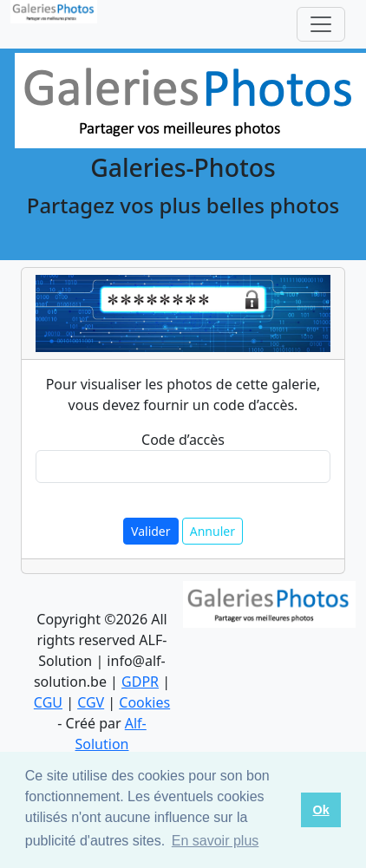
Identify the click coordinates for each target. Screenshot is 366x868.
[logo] (54, 24)
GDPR (140, 682)
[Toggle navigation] (321, 24)
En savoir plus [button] (216, 841)
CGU (48, 702)
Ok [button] (320, 810)
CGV (91, 702)
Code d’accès (183, 440)
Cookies (144, 702)
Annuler (212, 531)
